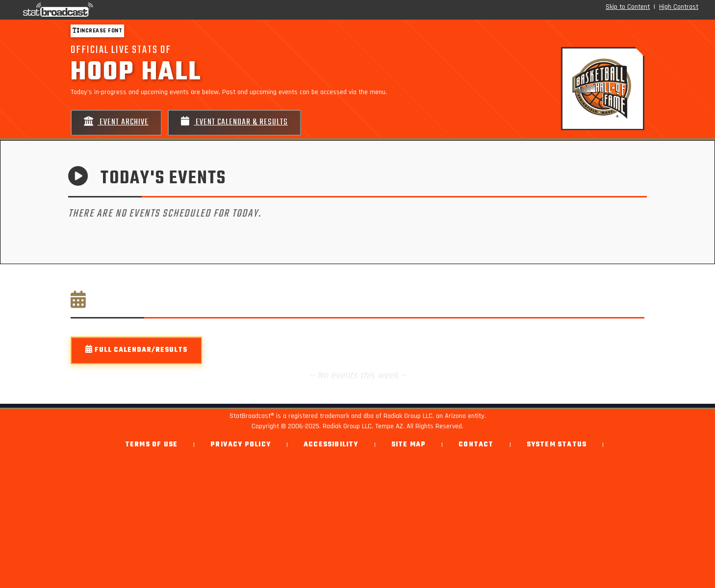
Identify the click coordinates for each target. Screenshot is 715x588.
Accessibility (331, 445)
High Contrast (679, 7)
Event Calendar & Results (234, 122)
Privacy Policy (241, 445)
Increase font (97, 31)
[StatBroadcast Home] (124, 10)
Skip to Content (628, 7)
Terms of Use (151, 445)
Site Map (409, 445)
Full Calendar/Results (136, 350)
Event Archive (116, 122)
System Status (557, 445)
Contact (476, 445)
